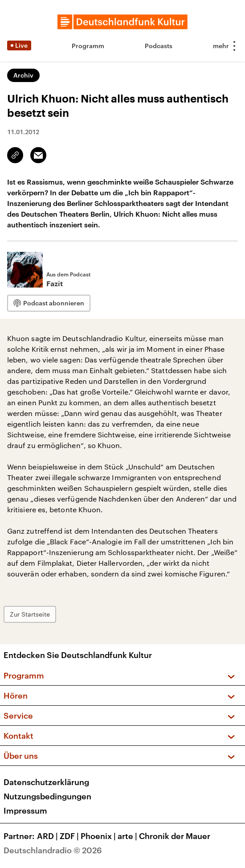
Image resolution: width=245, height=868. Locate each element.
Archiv (23, 75)
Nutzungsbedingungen (47, 796)
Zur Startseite (30, 614)
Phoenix (99, 836)
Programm (88, 46)
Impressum (25, 810)
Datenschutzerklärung (46, 782)
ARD (48, 836)
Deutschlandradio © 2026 (53, 850)
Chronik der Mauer (175, 836)
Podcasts (159, 46)
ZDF (70, 836)
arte (128, 836)
